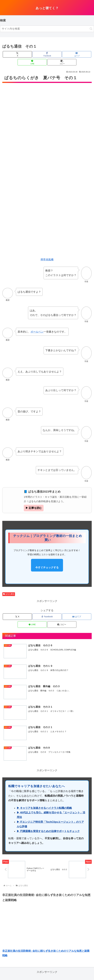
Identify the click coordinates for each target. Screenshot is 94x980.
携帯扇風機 (47, 260)
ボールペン (37, 332)
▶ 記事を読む (34, 508)
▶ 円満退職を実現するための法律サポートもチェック (48, 832)
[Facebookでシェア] (47, 54)
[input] (47, 29)
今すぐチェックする (47, 567)
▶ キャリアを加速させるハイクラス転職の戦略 (44, 808)
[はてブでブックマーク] (77, 54)
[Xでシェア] (17, 54)
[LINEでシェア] (32, 62)
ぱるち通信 (9, 594)
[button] (91, 29)
